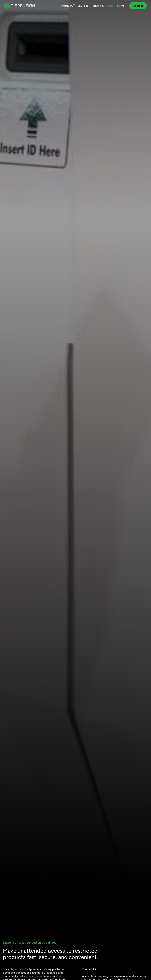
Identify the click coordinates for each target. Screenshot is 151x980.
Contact (138, 6)
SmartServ (68, 6)
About (111, 6)
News (121, 6)
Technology (98, 6)
